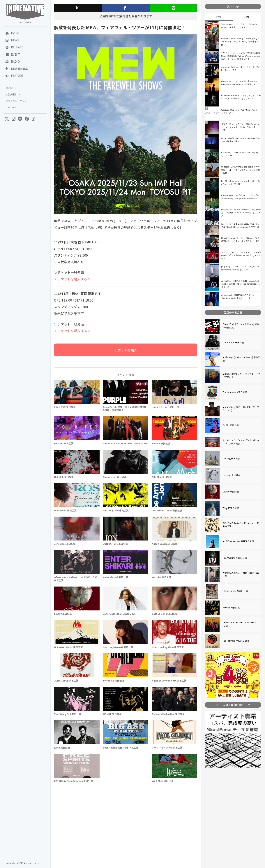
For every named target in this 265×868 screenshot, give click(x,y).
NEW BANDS (17, 68)
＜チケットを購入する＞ (72, 279)
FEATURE (15, 75)
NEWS (12, 40)
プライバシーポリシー (17, 101)
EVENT (13, 54)
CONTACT (11, 107)
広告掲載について (15, 94)
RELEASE (14, 47)
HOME (13, 33)
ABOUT (9, 88)
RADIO (13, 61)
